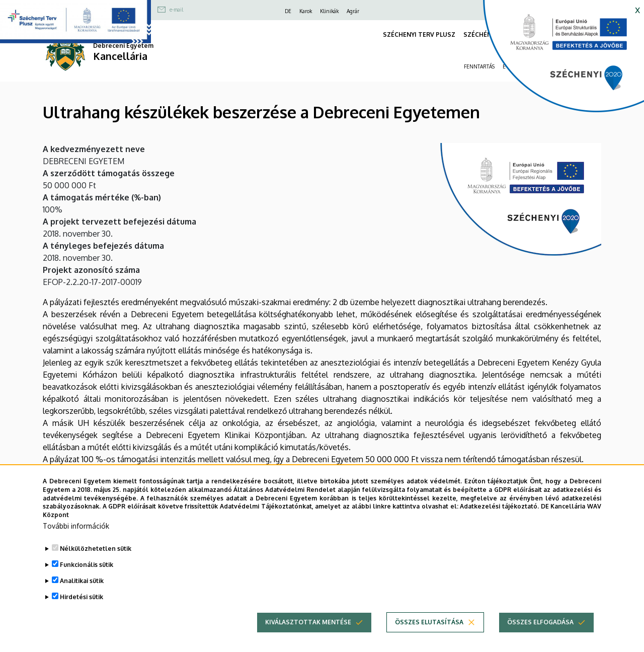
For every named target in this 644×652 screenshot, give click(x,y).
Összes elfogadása (540, 631)
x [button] (637, 9)
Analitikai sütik (82, 589)
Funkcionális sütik (87, 573)
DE (288, 11)
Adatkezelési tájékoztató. (499, 515)
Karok (306, 11)
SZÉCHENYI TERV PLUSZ (419, 34)
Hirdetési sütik (82, 605)
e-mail (176, 10)
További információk (76, 534)
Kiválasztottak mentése (308, 631)
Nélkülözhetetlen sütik (96, 557)
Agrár (353, 11)
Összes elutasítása (429, 631)
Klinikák (329, 11)
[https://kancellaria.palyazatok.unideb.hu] (556, 60)
